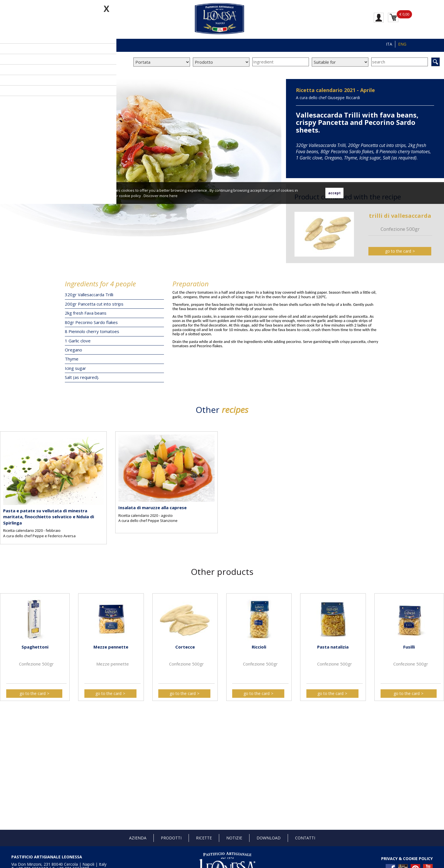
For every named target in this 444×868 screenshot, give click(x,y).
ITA (389, 44)
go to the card (398, 251)
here (173, 196)
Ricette (204, 838)
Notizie (234, 838)
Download (269, 838)
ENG (402, 44)
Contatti (305, 838)
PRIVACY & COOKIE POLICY (407, 859)
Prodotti (171, 838)
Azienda (138, 838)
